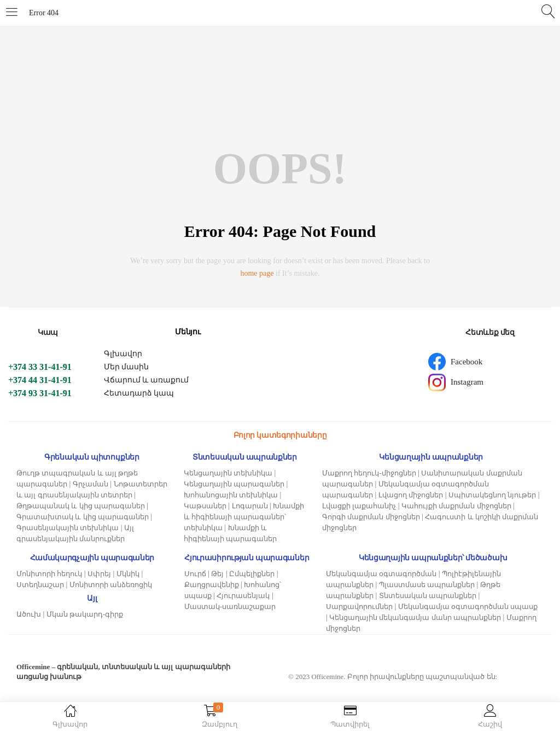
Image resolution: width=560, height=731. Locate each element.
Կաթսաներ (205, 506)
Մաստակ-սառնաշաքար (230, 607)
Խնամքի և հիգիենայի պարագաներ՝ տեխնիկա (244, 517)
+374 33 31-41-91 (40, 367)
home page (257, 273)
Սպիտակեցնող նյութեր (492, 495)
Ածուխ (29, 614)
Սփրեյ (99, 574)
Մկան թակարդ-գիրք (85, 614)
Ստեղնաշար (40, 585)
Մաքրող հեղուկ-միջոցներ (369, 473)
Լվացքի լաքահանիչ (359, 506)
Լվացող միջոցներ (411, 495)
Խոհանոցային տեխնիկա (231, 495)
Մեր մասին (127, 367)
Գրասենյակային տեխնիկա (68, 528)
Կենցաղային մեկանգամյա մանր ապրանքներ (415, 617)
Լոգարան (250, 506)
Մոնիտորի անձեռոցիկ (111, 585)
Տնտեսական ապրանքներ (428, 596)
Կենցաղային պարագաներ (234, 484)
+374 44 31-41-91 (40, 380)
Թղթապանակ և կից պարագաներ (81, 506)
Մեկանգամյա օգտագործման (381, 574)
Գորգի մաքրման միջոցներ (371, 517)
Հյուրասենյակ (243, 596)
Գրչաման (91, 484)
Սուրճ (195, 574)
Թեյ (217, 574)
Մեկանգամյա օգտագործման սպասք (468, 607)
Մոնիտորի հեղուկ (49, 574)
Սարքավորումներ (359, 607)
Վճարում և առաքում (146, 380)
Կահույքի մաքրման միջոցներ (456, 506)
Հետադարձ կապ (139, 393)
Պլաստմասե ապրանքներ (427, 585)
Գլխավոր (123, 354)
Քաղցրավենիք (212, 585)
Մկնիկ (128, 574)
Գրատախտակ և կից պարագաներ (83, 517)
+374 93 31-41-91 (40, 393)
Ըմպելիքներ (252, 574)
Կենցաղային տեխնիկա (228, 473)
